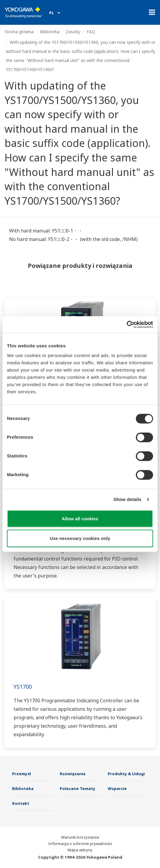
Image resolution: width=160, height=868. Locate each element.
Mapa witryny (80, 850)
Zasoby (73, 32)
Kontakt (21, 803)
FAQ (91, 32)
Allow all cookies (80, 518)
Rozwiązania (73, 774)
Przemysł (21, 774)
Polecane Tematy (78, 788)
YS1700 (23, 687)
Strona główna (19, 32)
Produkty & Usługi (126, 774)
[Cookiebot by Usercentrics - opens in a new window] (127, 324)
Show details (128, 499)
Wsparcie (117, 788)
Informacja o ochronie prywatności (80, 844)
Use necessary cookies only (80, 538)
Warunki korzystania (80, 837)
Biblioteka (50, 32)
